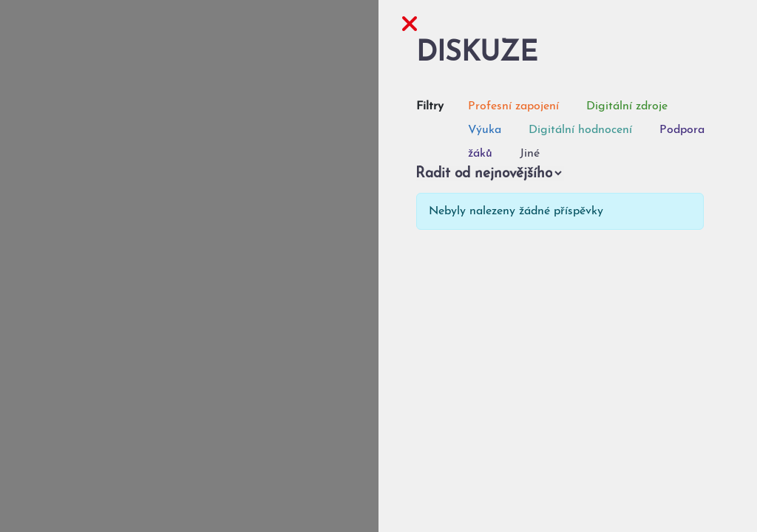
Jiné (530, 154)
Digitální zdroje (627, 106)
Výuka (485, 130)
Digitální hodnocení (580, 130)
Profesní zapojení (513, 106)
